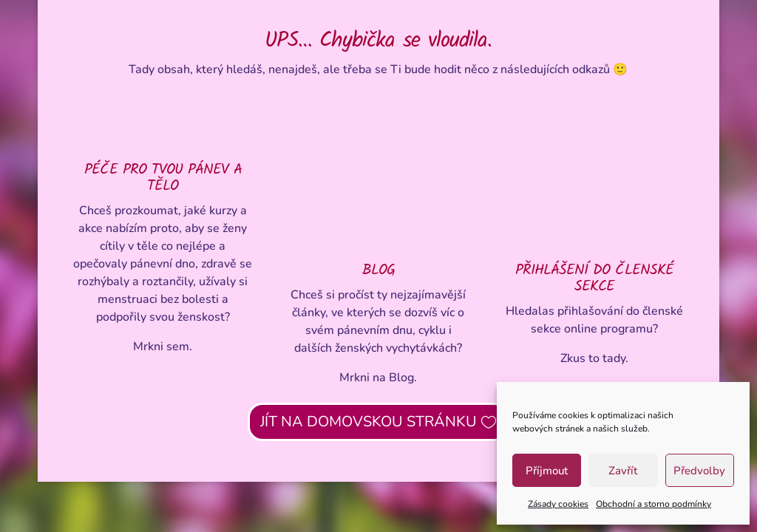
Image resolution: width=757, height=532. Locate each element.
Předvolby (699, 471)
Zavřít (623, 471)
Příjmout (547, 471)
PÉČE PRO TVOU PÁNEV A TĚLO (163, 178)
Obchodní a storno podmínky (654, 504)
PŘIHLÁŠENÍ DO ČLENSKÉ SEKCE (594, 279)
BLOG (378, 270)
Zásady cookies (558, 504)
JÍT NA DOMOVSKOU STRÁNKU (369, 422)
